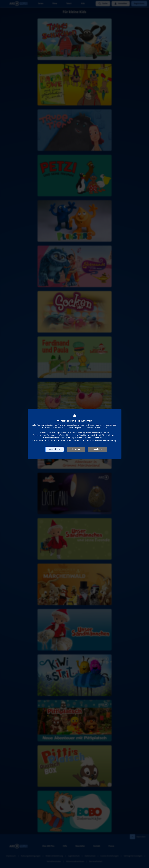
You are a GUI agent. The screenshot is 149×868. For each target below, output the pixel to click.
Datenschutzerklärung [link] (107, 440)
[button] (55, 449)
